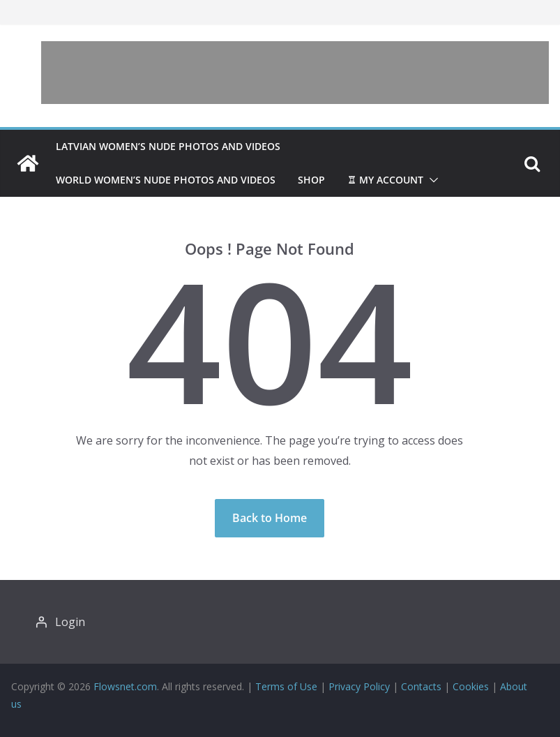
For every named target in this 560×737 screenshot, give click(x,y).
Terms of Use (286, 686)
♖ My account (385, 180)
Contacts (421, 686)
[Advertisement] (295, 73)
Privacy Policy (359, 686)
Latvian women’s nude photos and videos (168, 146)
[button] (431, 180)
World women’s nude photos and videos (166, 180)
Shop (311, 180)
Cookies (471, 686)
